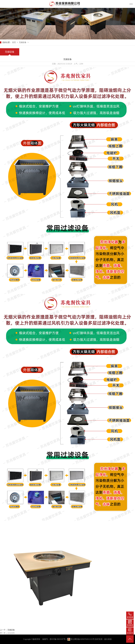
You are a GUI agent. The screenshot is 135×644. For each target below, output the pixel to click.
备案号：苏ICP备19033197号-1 (55, 639)
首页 (14, 42)
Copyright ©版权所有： (33, 639)
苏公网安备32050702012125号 (81, 639)
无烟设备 (23, 42)
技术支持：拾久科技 (103, 639)
